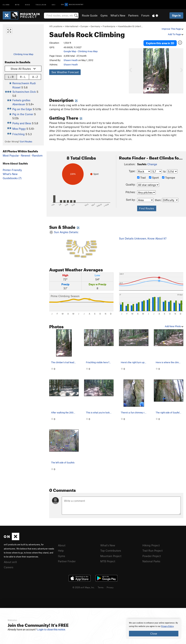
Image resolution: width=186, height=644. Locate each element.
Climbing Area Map (23, 54)
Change (152, 164)
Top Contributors (111, 551)
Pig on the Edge (22, 109)
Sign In (176, 15)
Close (154, 633)
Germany (95, 26)
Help (61, 551)
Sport (154, 178)
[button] (132, 71)
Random (37, 155)
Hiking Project (151, 545)
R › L (23, 77)
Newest (26, 155)
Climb (6, 4)
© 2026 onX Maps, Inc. (84, 587)
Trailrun (41, 4)
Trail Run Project (152, 551)
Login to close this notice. (51, 630)
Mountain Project (111, 556)
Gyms (104, 15)
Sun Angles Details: (81, 245)
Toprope (169, 178)
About (62, 545)
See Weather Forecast (65, 72)
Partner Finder (67, 561)
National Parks (151, 561)
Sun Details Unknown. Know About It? (143, 238)
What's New (118, 15)
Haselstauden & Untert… (130, 26)
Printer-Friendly (12, 170)
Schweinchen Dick (24, 92)
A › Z (35, 77)
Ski (54, 4)
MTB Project (108, 561)
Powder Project (152, 556)
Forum (145, 15)
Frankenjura (109, 26)
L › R (11, 77)
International (71, 26)
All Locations (56, 26)
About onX (10, 562)
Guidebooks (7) (12, 178)
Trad (141, 178)
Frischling (19, 134)
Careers (9, 567)
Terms (101, 587)
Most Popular (11, 155)
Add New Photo (174, 326)
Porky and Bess (22, 123)
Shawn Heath (71, 60)
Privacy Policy (167, 626)
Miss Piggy (19, 129)
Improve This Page (172, 29)
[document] (154, 629)
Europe (84, 26)
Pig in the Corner (23, 114)
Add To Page (176, 34)
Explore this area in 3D (160, 43)
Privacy (110, 587)
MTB (17, 4)
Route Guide (90, 15)
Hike (28, 4)
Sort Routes (26, 141)
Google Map (70, 51)
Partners (133, 15)
